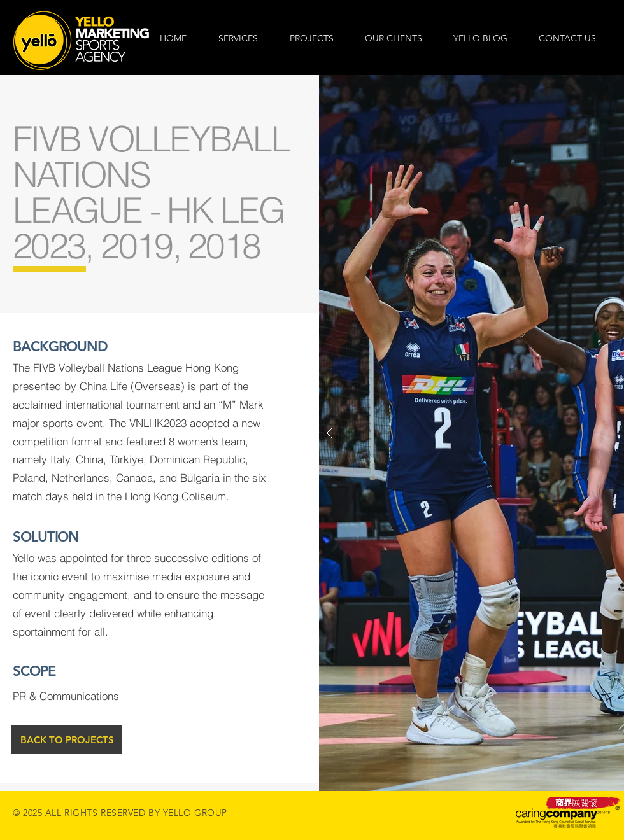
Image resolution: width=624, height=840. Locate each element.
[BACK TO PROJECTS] (67, 740)
